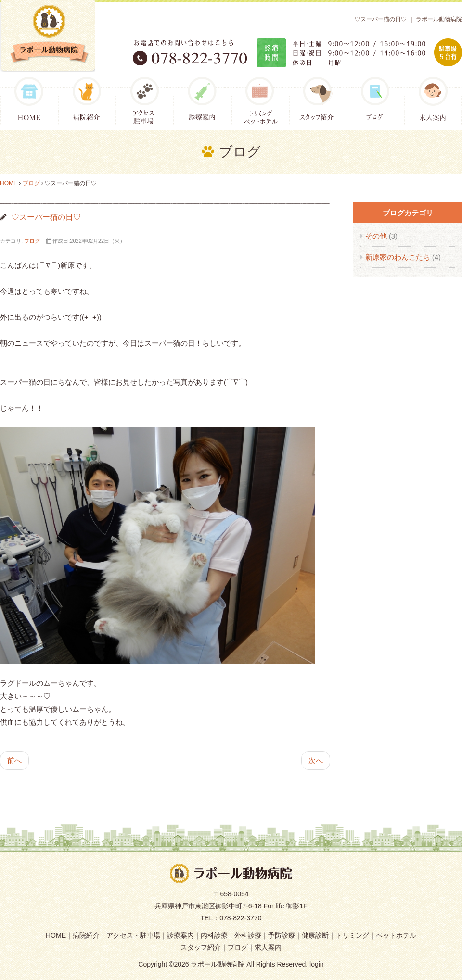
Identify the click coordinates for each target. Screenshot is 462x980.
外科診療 (248, 935)
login (317, 964)
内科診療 (214, 935)
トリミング (352, 935)
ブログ (31, 183)
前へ (14, 760)
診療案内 (180, 935)
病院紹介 (86, 935)
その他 (377, 236)
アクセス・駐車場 (133, 935)
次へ (316, 760)
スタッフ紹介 (201, 947)
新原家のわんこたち (399, 257)
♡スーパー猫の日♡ (46, 217)
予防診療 (282, 935)
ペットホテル (396, 935)
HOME (9, 183)
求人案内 (268, 947)
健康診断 (315, 935)
